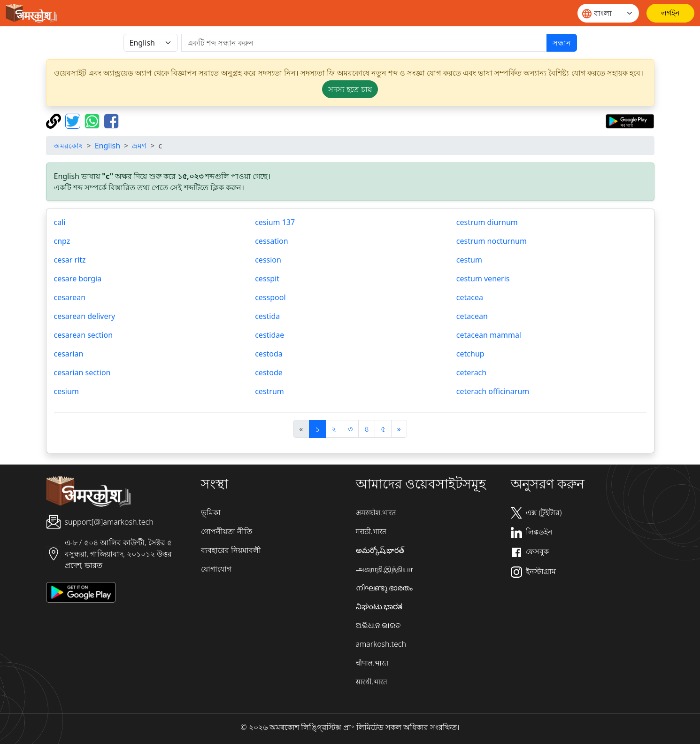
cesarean (70, 297)
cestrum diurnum (487, 222)
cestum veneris (483, 279)
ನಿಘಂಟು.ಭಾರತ (379, 606)
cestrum (269, 391)
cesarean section (84, 335)
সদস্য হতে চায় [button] (350, 89)
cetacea (470, 297)
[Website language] (608, 13)
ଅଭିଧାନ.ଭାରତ (378, 625)
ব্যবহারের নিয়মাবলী (231, 550)
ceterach (471, 372)
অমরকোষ (68, 146)
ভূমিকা (211, 512)
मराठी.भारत (371, 531)
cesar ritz (70, 260)
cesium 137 (275, 222)
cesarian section (82, 372)
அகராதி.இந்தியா (385, 569)
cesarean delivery (85, 316)
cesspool (270, 297)
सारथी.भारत (372, 682)
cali (60, 222)
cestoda (269, 354)
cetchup (470, 354)
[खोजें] (364, 43)
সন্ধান (562, 43)
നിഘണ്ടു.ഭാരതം (385, 588)
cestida (267, 316)
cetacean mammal (489, 335)
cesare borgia (78, 279)
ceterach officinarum (493, 391)
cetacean (472, 316)
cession (268, 260)
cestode (269, 372)
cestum (469, 260)
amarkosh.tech (381, 644)
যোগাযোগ (216, 569)
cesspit (267, 279)
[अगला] (399, 429)
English (108, 146)
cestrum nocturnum (492, 241)
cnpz (62, 241)
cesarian (69, 354)
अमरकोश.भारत (376, 512)
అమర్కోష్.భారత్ (380, 550)
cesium (66, 391)
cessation (271, 241)
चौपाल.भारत (372, 663)
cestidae (269, 335)
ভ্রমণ (139, 146)
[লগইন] (670, 13)
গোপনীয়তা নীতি (227, 531)
